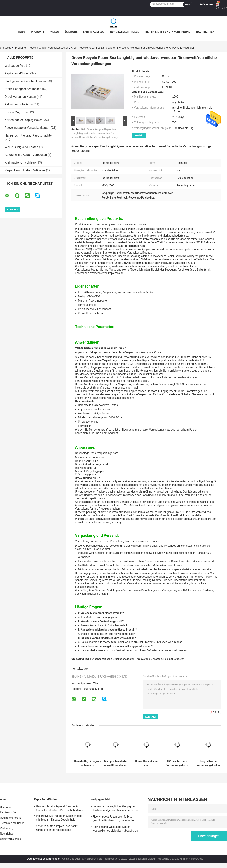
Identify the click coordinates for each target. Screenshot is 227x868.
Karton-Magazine (16, 112)
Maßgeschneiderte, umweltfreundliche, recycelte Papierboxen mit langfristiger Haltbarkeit (116, 763)
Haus (22, 32)
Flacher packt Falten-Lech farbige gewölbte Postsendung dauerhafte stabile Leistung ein (113, 819)
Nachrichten (205, 32)
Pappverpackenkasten (149, 659)
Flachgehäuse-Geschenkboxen (25, 81)
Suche (188, 5)
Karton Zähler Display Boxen (24, 120)
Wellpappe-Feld (15, 66)
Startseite (6, 48)
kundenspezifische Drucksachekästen (112, 659)
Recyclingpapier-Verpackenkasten (49, 48)
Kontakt (139, 135)
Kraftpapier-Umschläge (20, 163)
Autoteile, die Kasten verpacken (26, 155)
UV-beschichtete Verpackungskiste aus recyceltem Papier (177, 763)
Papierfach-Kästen (17, 73)
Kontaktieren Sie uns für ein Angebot (96, 433)
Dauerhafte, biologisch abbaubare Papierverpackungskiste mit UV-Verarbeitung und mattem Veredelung (88, 763)
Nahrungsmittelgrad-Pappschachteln (29, 135)
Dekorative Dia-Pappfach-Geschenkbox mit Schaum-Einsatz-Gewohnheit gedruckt (59, 818)
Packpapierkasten (174, 659)
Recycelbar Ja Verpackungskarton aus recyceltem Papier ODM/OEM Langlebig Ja (208, 763)
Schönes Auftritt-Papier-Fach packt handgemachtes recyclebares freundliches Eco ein (57, 828)
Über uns (71, 32)
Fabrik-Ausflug (94, 32)
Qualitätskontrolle (124, 32)
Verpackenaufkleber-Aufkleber (25, 170)
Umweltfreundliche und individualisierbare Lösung (146, 763)
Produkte (38, 32)
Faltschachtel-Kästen (19, 104)
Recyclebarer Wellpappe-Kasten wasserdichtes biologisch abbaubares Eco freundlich (115, 829)
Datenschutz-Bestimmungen (44, 859)
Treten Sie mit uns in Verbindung (168, 32)
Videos (55, 32)
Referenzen (206, 4)
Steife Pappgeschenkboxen (23, 89)
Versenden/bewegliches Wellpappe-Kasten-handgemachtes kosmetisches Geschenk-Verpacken (115, 809)
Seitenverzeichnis (10, 839)
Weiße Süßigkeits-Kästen (21, 147)
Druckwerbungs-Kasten (20, 97)
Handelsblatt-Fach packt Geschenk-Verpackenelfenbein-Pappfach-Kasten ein (60, 808)
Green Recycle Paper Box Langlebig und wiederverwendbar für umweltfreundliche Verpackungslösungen (96, 133)
